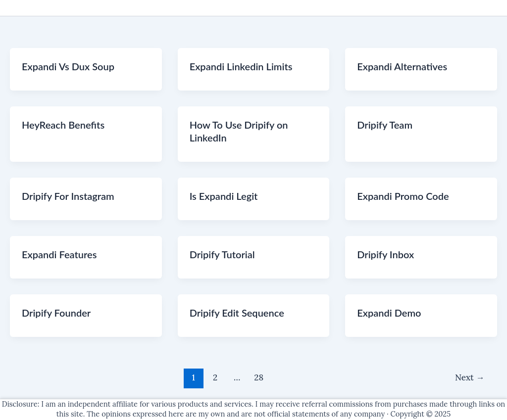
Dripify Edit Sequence (237, 313)
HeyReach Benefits (63, 125)
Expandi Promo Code (403, 196)
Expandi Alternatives (402, 66)
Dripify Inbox (385, 254)
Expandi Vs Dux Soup (68, 66)
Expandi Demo (389, 313)
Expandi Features (59, 254)
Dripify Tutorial (222, 254)
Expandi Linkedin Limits (241, 66)
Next (470, 377)
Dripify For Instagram (68, 196)
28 (259, 377)
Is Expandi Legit (224, 196)
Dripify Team (385, 125)
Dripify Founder (56, 313)
